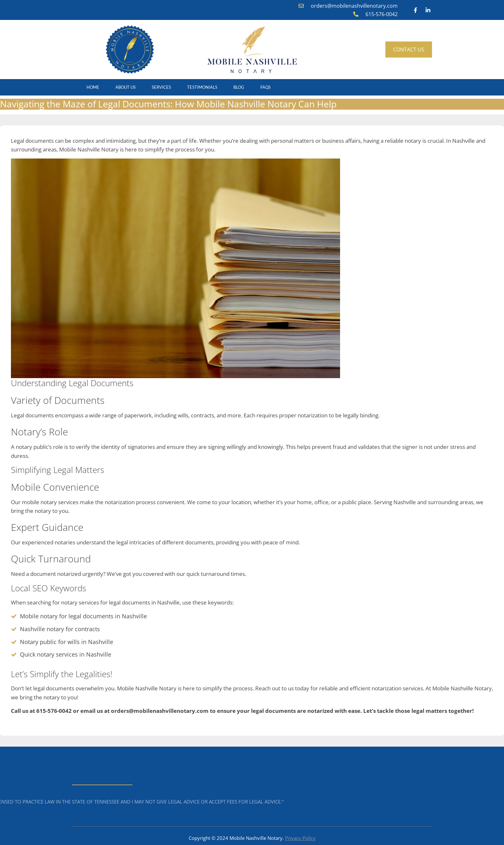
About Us (126, 87)
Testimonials (202, 87)
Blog (239, 87)
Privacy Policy (300, 838)
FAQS (265, 87)
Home (93, 87)
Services (161, 87)
